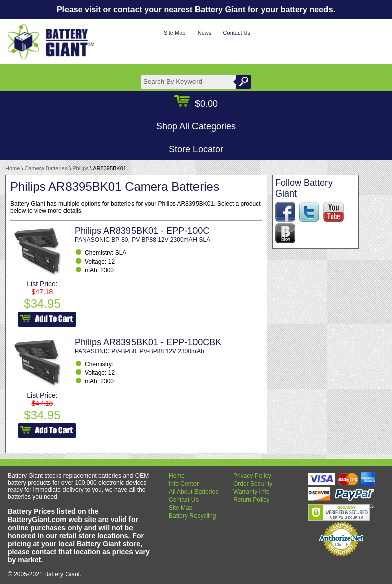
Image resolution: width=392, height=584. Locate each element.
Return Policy (251, 500)
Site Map (175, 33)
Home (12, 168)
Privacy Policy (252, 476)
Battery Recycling (192, 516)
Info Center (184, 484)
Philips (80, 168)
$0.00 (196, 104)
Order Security (253, 484)
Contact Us (237, 33)
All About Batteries (193, 492)
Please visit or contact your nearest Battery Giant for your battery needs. (196, 9)
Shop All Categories (196, 126)
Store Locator (196, 149)
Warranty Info (251, 492)
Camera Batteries (46, 168)
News (205, 33)
